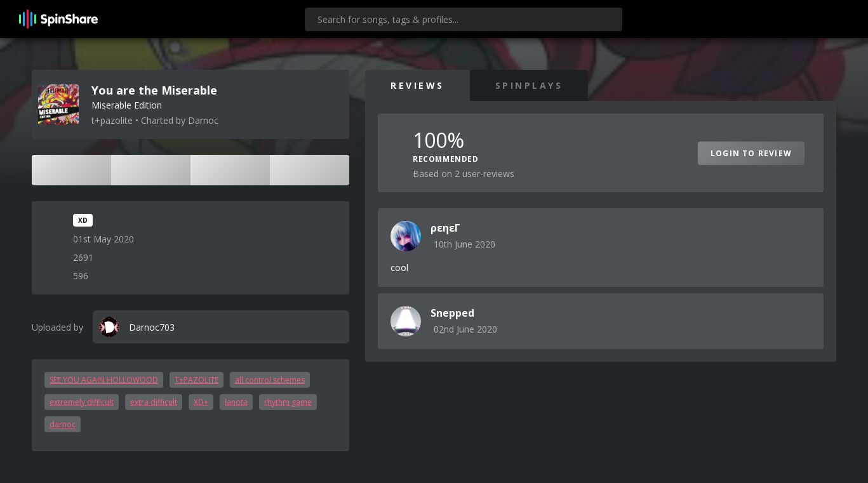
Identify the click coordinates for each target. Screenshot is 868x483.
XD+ (201, 402)
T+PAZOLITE (197, 380)
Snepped (452, 313)
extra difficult (154, 402)
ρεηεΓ (445, 228)
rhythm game (288, 402)
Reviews (417, 85)
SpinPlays (529, 85)
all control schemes (270, 380)
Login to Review (751, 153)
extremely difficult (82, 402)
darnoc (63, 424)
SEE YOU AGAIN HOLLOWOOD (104, 380)
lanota (236, 402)
